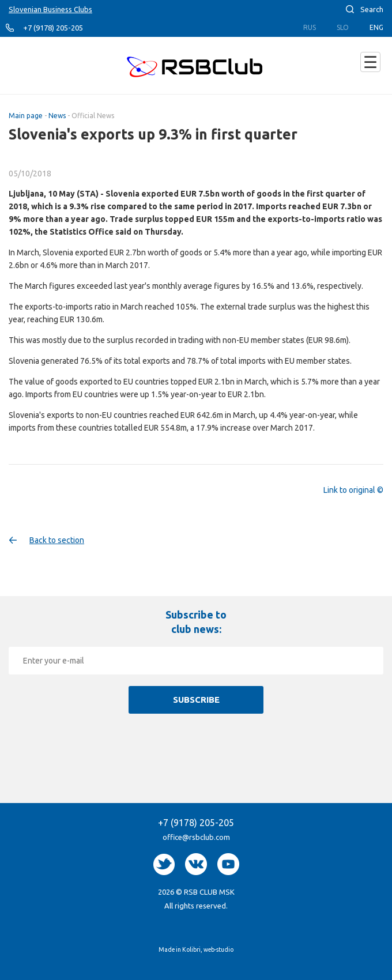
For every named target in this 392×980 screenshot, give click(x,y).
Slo (343, 27)
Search (372, 9)
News (57, 116)
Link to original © (353, 490)
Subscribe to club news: (196, 622)
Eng (376, 27)
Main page (26, 116)
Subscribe (196, 700)
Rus (310, 27)
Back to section (57, 540)
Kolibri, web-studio (208, 949)
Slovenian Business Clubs (50, 9)
